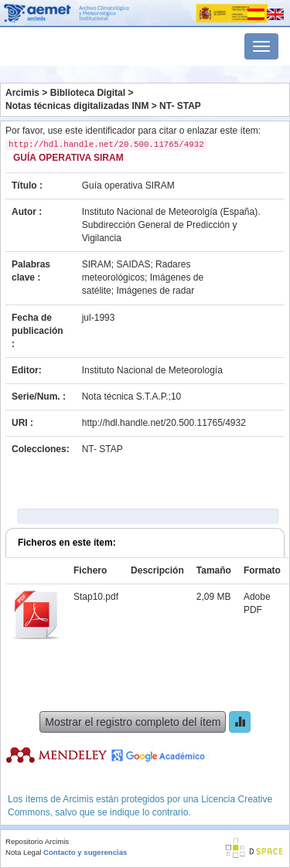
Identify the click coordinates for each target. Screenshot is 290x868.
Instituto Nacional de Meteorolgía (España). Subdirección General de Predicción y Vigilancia (171, 225)
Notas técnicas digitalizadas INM (77, 106)
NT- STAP (180, 106)
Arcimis (22, 93)
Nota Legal (23, 852)
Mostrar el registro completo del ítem (133, 722)
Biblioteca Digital (88, 93)
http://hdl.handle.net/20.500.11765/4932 (164, 423)
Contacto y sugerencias (85, 852)
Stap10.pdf (96, 597)
